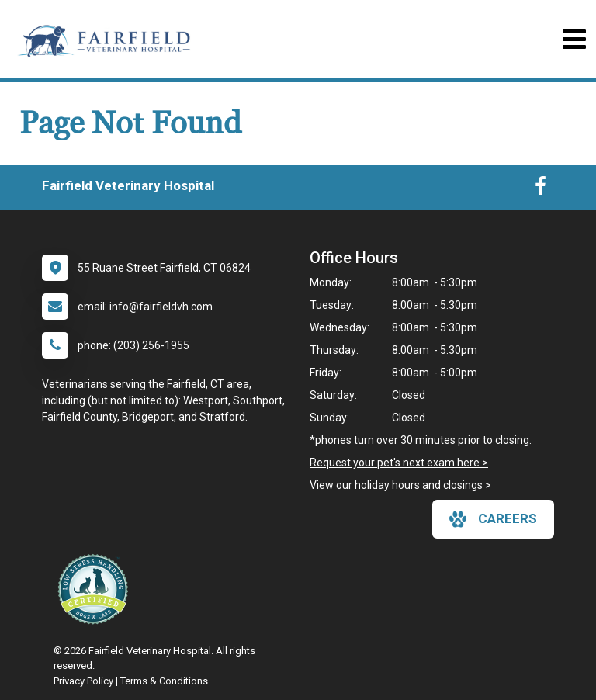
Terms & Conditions (164, 681)
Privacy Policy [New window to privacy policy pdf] (83, 681)
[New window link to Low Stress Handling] (96, 589)
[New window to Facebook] (541, 189)
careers (493, 519)
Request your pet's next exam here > (399, 463)
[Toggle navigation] (574, 39)
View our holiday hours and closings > (400, 485)
